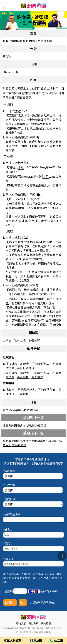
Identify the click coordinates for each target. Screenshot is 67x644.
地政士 (25, 373)
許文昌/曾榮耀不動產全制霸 (20, 410)
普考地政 (37, 377)
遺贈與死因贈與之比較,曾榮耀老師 (24, 425)
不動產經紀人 (41, 373)
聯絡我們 (21, 623)
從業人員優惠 (13, 640)
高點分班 (34, 623)
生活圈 (57, 640)
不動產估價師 (47, 390)
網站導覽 (46, 623)
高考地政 (23, 377)
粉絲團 (36, 640)
